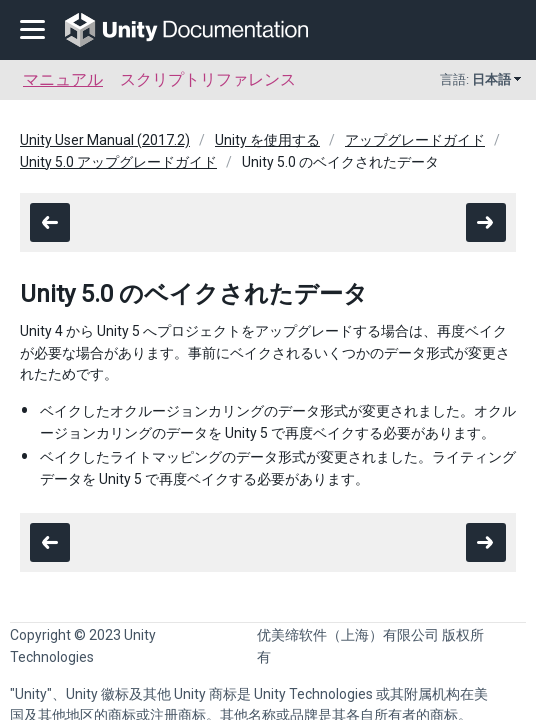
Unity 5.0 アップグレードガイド (118, 162)
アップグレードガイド (415, 140)
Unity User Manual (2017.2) (105, 140)
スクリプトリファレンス (208, 79)
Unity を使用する (267, 140)
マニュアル (63, 79)
